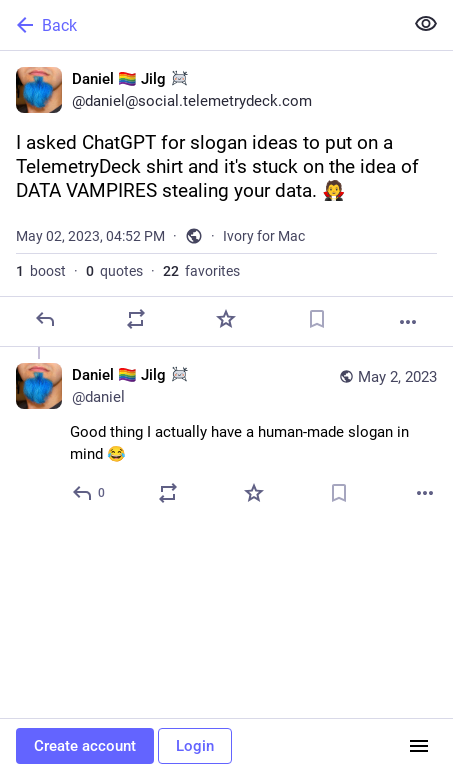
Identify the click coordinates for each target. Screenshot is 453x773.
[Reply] (45, 319)
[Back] (199, 25)
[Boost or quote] (136, 319)
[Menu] (419, 746)
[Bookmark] (317, 319)
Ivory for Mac (264, 236)
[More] (408, 322)
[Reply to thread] (89, 493)
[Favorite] (226, 319)
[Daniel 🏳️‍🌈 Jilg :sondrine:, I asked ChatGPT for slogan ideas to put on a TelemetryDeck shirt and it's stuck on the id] (226, 199)
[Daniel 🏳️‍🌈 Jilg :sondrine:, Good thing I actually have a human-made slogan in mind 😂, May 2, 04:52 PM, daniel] (226, 436)
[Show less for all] (426, 24)
